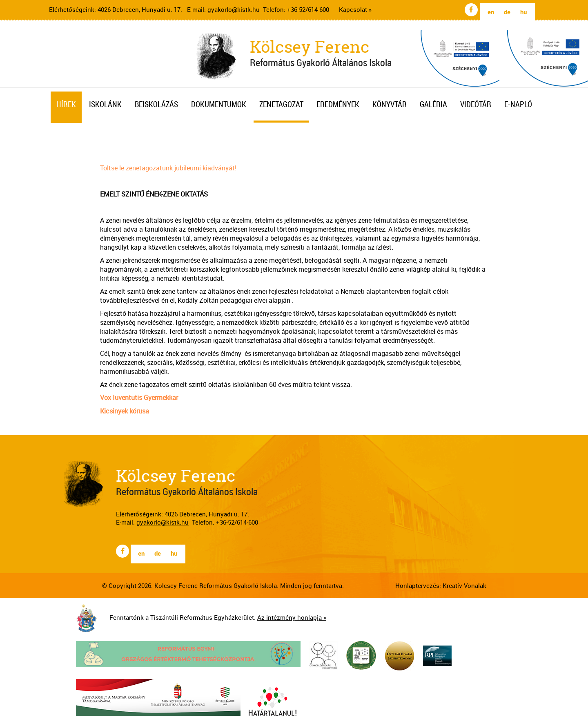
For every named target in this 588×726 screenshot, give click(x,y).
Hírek (66, 104)
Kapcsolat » (355, 9)
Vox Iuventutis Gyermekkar (139, 398)
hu (523, 12)
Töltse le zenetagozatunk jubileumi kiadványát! (168, 168)
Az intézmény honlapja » (292, 617)
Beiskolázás (156, 104)
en (491, 12)
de (507, 12)
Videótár (476, 104)
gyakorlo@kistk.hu (234, 9)
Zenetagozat (281, 104)
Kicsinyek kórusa (125, 411)
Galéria (433, 104)
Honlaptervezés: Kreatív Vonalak (441, 585)
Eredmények (338, 104)
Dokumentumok (219, 104)
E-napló (518, 104)
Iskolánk (105, 104)
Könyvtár (390, 104)
